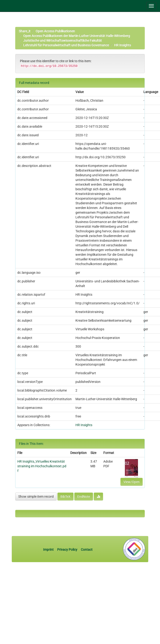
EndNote (84, 496)
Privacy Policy (67, 550)
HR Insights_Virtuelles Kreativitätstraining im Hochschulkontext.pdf (42, 466)
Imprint (49, 550)
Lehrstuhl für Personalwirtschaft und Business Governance (66, 45)
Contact (87, 550)
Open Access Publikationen (55, 31)
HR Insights (123, 45)
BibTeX (65, 496)
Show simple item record (36, 496)
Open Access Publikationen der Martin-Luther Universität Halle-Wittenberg (77, 36)
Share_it (25, 31)
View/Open (132, 482)
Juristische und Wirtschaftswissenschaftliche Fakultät (63, 40)
